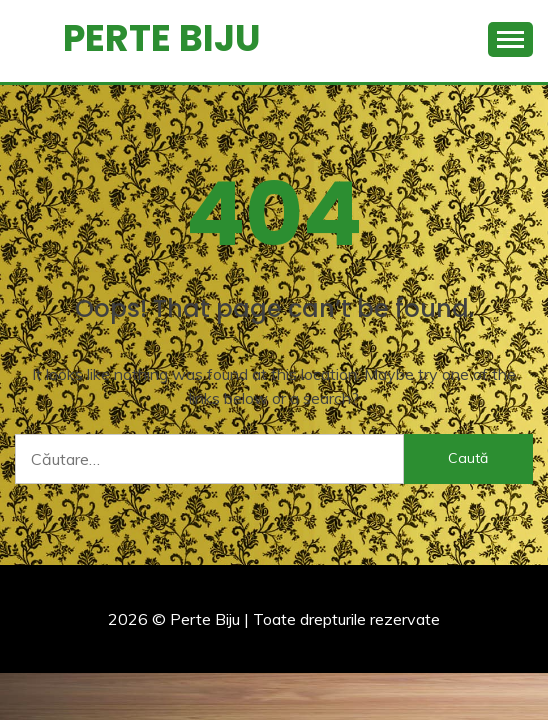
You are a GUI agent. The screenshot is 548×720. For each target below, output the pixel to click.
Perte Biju (162, 38)
